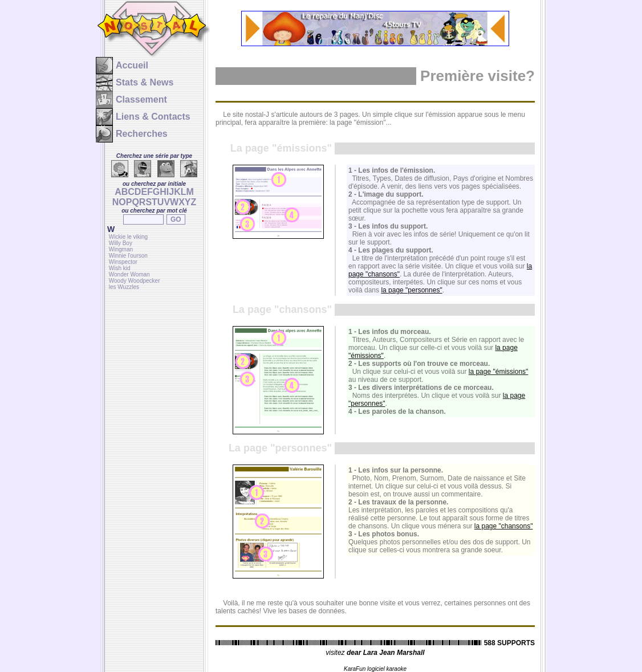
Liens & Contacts (153, 117)
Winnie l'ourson (128, 256)
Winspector (123, 262)
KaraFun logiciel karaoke (375, 669)
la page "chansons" (504, 526)
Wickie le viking (128, 237)
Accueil (132, 65)
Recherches (142, 134)
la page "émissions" (499, 372)
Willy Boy (121, 243)
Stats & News (145, 82)
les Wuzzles (124, 287)
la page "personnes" (411, 290)
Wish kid (120, 268)
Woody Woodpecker (135, 281)
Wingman (121, 249)
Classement (141, 99)
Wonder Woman (129, 274)
